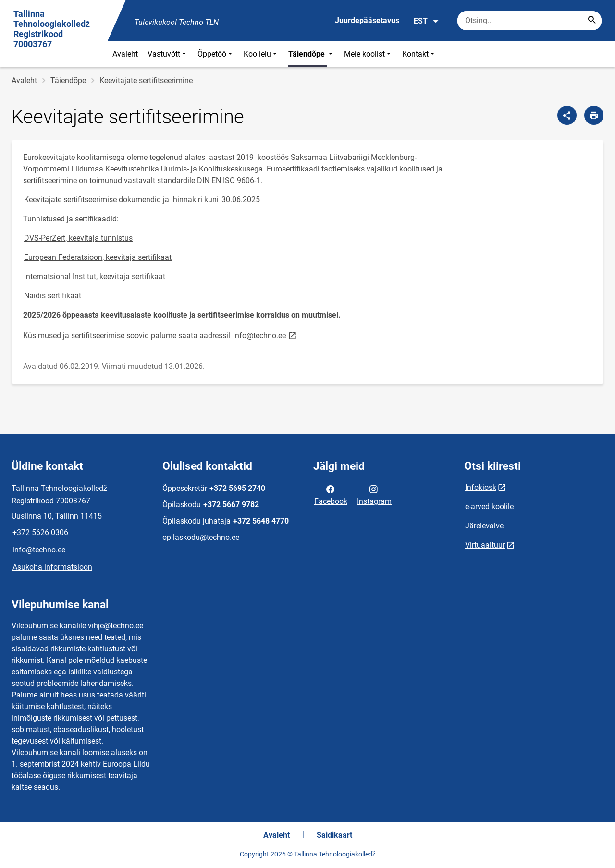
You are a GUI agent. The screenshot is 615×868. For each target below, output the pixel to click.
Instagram (374, 494)
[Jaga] (567, 115)
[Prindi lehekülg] (594, 115)
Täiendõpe (311, 54)
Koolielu (261, 54)
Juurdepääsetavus (367, 20)
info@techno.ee (265, 335)
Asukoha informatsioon (52, 567)
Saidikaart (334, 835)
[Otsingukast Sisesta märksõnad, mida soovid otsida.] (529, 21)
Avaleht (125, 54)
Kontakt (419, 54)
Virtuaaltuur (485, 545)
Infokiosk (481, 487)
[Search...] (592, 21)
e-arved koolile (489, 507)
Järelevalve (484, 526)
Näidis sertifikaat (53, 296)
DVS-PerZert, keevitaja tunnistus (78, 238)
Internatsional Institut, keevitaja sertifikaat (95, 276)
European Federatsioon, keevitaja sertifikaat (98, 257)
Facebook (331, 494)
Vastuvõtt (168, 54)
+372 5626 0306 (40, 532)
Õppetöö (216, 54)
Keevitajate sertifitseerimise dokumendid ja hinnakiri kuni (121, 200)
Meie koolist (368, 54)
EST (426, 21)
